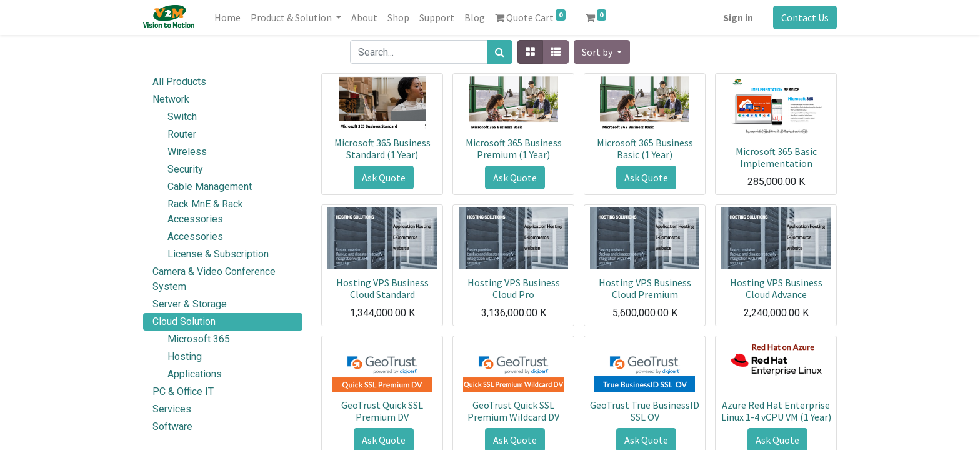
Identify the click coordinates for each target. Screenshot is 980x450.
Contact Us (805, 17)
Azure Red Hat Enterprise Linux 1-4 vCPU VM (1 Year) (776, 411)
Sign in (738, 17)
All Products (179, 82)
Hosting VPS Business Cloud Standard (382, 288)
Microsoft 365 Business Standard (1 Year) (382, 148)
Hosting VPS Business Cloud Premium (645, 288)
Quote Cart (530, 17)
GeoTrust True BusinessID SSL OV (645, 411)
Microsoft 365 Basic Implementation (776, 157)
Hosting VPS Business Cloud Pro (514, 288)
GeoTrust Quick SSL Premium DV (382, 411)
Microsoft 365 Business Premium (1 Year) (514, 148)
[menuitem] (227, 17)
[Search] (500, 52)
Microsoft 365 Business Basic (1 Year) (645, 148)
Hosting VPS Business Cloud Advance (776, 288)
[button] (602, 52)
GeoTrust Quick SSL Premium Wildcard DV (513, 411)
